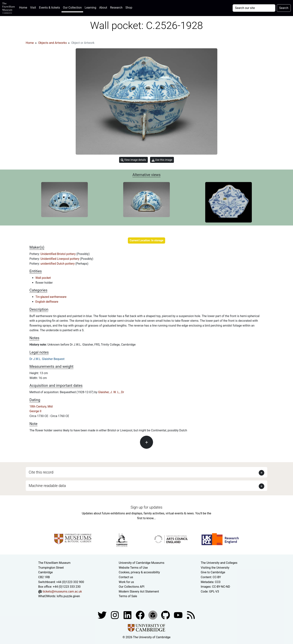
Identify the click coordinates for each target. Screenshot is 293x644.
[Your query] (254, 8)
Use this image (162, 160)
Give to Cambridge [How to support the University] (213, 572)
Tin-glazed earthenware (51, 297)
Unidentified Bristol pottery (58, 254)
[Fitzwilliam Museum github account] (166, 615)
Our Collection (72, 8)
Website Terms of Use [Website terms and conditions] (133, 568)
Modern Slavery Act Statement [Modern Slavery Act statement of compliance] (139, 591)
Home (24, 7)
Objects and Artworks (52, 43)
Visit (33, 8)
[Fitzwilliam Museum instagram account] (115, 615)
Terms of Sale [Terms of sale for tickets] (128, 596)
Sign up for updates (146, 507)
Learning (90, 8)
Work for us (126, 582)
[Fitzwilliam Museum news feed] (191, 615)
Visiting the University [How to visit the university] (215, 568)
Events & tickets (49, 8)
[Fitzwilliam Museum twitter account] (103, 615)
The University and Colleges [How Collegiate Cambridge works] (219, 563)
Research (116, 8)
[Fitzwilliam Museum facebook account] (128, 615)
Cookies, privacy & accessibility (139, 572)
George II (35, 411)
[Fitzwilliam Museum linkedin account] (141, 615)
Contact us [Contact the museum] (126, 577)
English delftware (47, 302)
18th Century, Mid (41, 406)
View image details (133, 160)
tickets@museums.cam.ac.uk (62, 591)
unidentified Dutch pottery (58, 264)
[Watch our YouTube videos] (179, 615)
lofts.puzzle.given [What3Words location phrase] (68, 596)
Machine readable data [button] (47, 486)
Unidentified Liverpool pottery (60, 259)
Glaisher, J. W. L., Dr (111, 392)
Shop (129, 8)
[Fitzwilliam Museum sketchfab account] (153, 615)
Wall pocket (43, 278)
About (103, 8)
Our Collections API (132, 587)
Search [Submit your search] (284, 8)
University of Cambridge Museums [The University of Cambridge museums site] (142, 563)
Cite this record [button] (41, 472)
